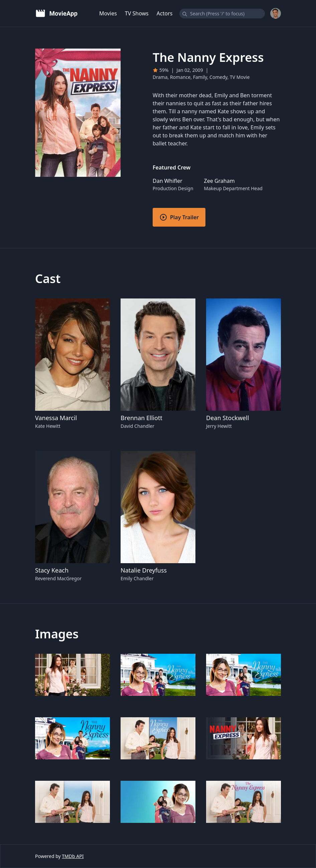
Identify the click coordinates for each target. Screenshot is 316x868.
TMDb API (73, 856)
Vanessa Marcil (56, 418)
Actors (165, 13)
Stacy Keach (52, 570)
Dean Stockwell (227, 418)
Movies (108, 13)
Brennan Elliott (141, 418)
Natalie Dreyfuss (144, 570)
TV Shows (137, 13)
